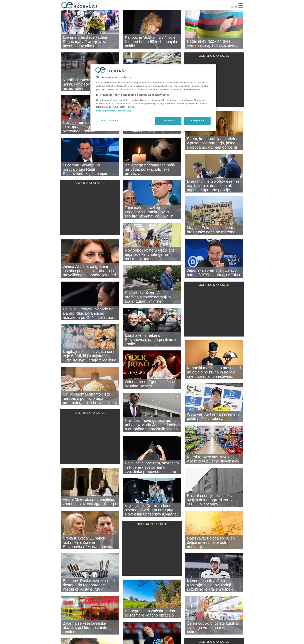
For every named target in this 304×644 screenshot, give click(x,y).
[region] (153, 98)
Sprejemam (197, 121)
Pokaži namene (109, 121)
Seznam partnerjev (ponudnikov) (114, 111)
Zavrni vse (168, 121)
